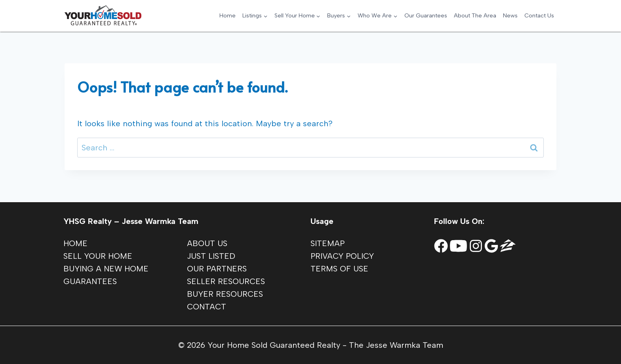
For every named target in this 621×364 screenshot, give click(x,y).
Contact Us (539, 15)
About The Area (475, 15)
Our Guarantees (426, 15)
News (510, 15)
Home (228, 15)
